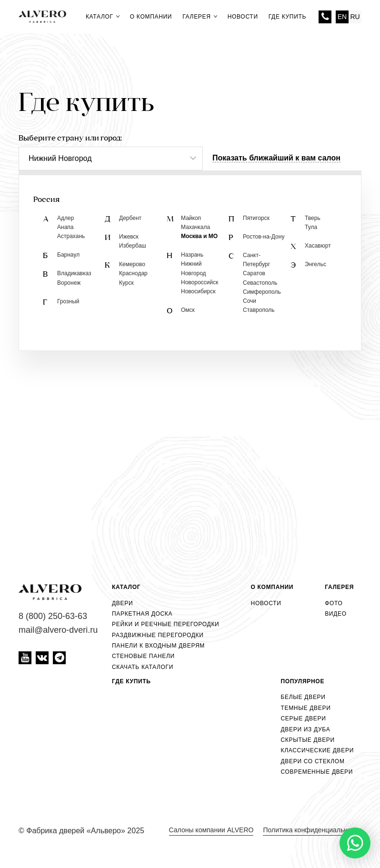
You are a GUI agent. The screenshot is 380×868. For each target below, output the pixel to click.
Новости (243, 17)
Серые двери (303, 718)
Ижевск (129, 237)
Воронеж (69, 283)
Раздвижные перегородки (158, 635)
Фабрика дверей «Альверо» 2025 (85, 831)
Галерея (200, 17)
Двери (122, 603)
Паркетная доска (142, 614)
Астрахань (71, 236)
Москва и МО (199, 236)
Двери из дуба (305, 729)
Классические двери (317, 750)
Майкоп (191, 218)
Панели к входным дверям (158, 646)
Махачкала (195, 227)
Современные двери (317, 772)
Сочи (250, 301)
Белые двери (303, 697)
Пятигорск (256, 218)
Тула (311, 227)
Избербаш (133, 246)
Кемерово (132, 264)
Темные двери (305, 708)
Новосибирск (198, 291)
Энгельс (315, 264)
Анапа (65, 227)
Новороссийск (200, 282)
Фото (334, 603)
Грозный (68, 301)
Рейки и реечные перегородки (165, 624)
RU (355, 17)
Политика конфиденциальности (312, 830)
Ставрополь (259, 310)
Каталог (103, 17)
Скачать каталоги (143, 667)
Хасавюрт (318, 246)
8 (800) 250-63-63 (325, 17)
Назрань (192, 255)
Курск (126, 283)
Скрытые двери (307, 740)
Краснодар (133, 273)
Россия (46, 200)
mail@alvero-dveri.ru (58, 630)
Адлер (65, 218)
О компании (151, 17)
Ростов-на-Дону (264, 237)
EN (342, 17)
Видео (336, 614)
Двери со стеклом (312, 761)
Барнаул (68, 255)
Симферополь (262, 292)
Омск (188, 310)
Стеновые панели (143, 656)
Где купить (287, 17)
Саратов (254, 273)
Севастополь (260, 283)
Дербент (130, 218)
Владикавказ (74, 273)
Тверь (313, 218)
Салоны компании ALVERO (211, 830)
